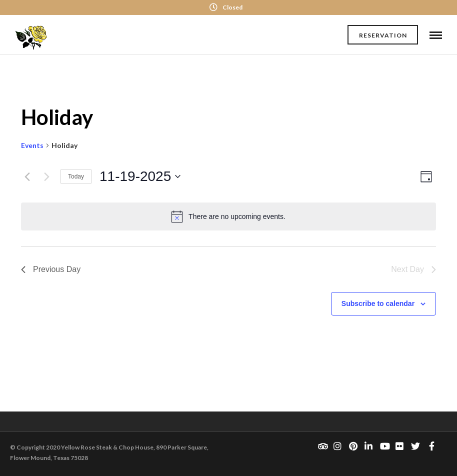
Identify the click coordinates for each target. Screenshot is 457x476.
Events (32, 145)
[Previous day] (27, 176)
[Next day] (46, 176)
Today (76, 176)
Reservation (383, 35)
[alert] (228, 216)
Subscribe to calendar (378, 303)
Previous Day (51, 269)
